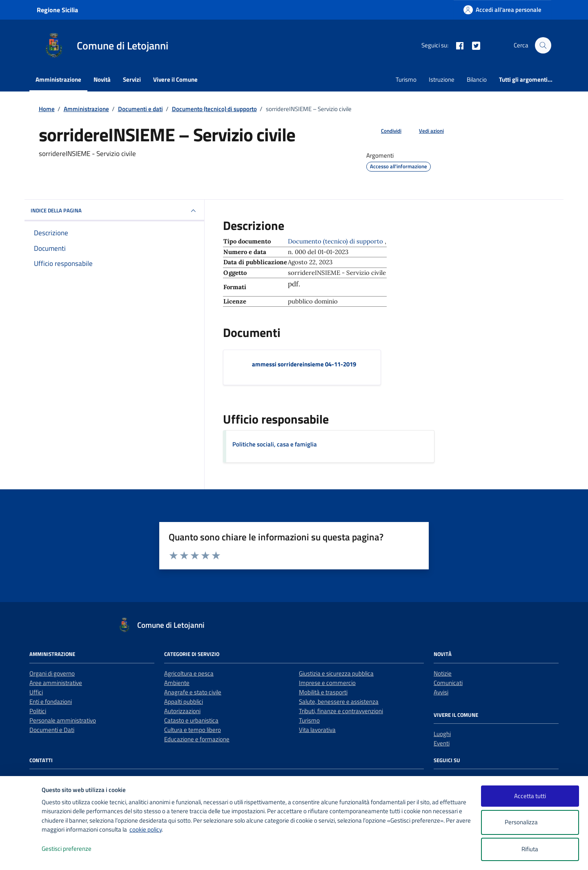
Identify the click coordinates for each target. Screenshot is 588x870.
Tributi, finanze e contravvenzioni (341, 711)
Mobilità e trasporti (323, 692)
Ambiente (177, 683)
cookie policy (146, 829)
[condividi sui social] (385, 131)
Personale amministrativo (63, 720)
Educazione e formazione (197, 739)
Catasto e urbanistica (191, 720)
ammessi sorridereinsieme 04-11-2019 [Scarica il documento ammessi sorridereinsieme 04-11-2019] (304, 364)
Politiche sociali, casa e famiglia (275, 444)
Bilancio (477, 79)
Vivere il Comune (175, 79)
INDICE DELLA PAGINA (114, 211)
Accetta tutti (530, 796)
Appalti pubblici (184, 702)
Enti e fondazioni (51, 702)
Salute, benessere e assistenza (339, 702)
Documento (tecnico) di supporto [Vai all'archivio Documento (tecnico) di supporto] (336, 241)
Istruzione (442, 79)
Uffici (36, 692)
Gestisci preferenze (75, 849)
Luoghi (442, 734)
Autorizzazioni (182, 711)
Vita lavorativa (317, 730)
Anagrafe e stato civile (193, 692)
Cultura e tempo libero (193, 730)
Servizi (132, 79)
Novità (102, 79)
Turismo (406, 79)
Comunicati (448, 683)
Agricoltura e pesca (189, 673)
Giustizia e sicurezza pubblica (336, 673)
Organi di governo (52, 673)
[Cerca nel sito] (543, 45)
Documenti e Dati (52, 730)
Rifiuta (530, 849)
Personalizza (530, 822)
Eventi (442, 743)
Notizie (443, 673)
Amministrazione (58, 79)
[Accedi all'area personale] (502, 10)
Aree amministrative (56, 683)
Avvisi (441, 692)
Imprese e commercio (327, 683)
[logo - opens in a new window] (21, 855)
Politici (38, 711)
